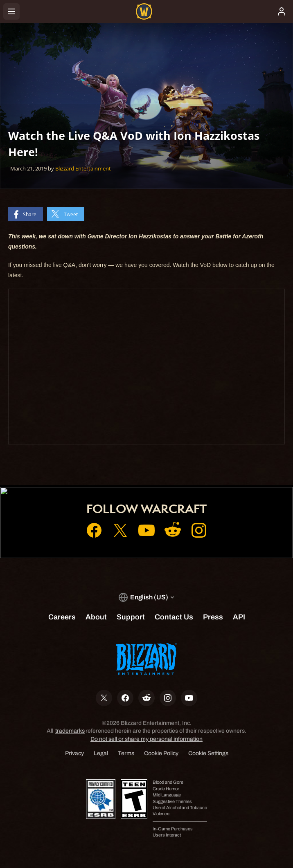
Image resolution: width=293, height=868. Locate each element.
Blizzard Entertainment (83, 168)
